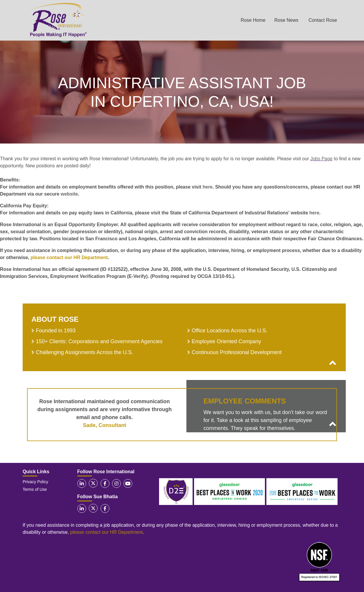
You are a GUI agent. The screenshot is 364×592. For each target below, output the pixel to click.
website (69, 194)
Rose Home (253, 20)
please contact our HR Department (69, 257)
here (208, 187)
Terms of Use (35, 489)
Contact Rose (323, 20)
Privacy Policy (35, 482)
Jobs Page (321, 159)
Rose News (286, 20)
